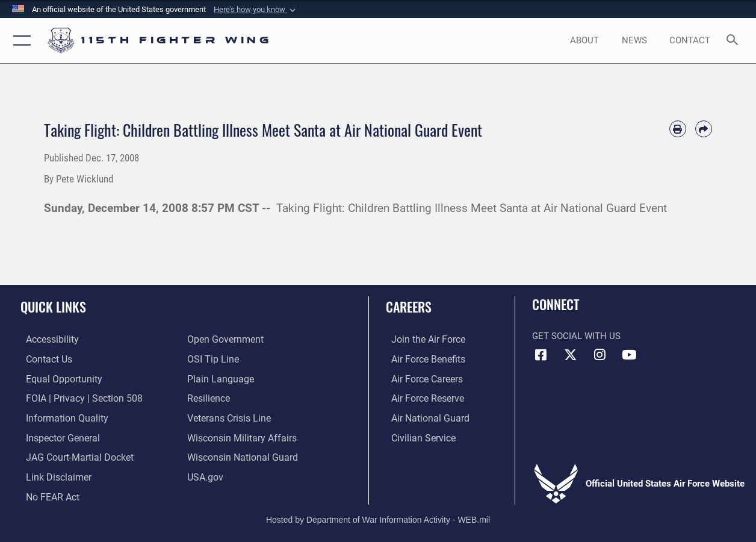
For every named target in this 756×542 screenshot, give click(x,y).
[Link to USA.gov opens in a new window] (204, 474)
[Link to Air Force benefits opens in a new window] (422, 359)
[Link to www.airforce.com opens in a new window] (422, 340)
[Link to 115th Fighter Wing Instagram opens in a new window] (600, 355)
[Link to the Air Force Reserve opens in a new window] (421, 397)
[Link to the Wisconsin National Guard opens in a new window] (240, 455)
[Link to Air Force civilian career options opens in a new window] (417, 435)
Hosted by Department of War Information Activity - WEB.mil (378, 515)
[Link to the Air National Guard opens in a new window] (423, 417)
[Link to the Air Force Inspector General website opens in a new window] (56, 435)
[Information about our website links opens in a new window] (52, 474)
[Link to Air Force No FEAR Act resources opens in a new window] (47, 493)
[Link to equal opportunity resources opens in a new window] (56, 378)
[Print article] (678, 129)
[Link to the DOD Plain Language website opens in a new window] (218, 378)
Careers (409, 306)
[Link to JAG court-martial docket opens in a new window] (72, 455)
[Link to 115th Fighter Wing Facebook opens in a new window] (541, 355)
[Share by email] (704, 129)
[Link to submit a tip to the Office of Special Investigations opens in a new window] (211, 359)
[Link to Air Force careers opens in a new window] (421, 378)
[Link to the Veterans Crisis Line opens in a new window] (228, 417)
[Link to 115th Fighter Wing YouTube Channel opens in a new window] (629, 355)
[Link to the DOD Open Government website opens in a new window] (223, 340)
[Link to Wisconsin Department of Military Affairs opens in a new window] (239, 435)
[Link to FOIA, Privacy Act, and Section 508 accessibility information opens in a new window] (76, 397)
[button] (256, 10)
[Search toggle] (735, 41)
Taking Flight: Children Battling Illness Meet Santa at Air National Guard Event (472, 208)
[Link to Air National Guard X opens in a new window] (571, 355)
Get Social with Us (576, 336)
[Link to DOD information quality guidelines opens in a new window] (59, 417)
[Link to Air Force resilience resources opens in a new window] (208, 397)
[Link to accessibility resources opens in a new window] (46, 340)
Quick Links (53, 306)
